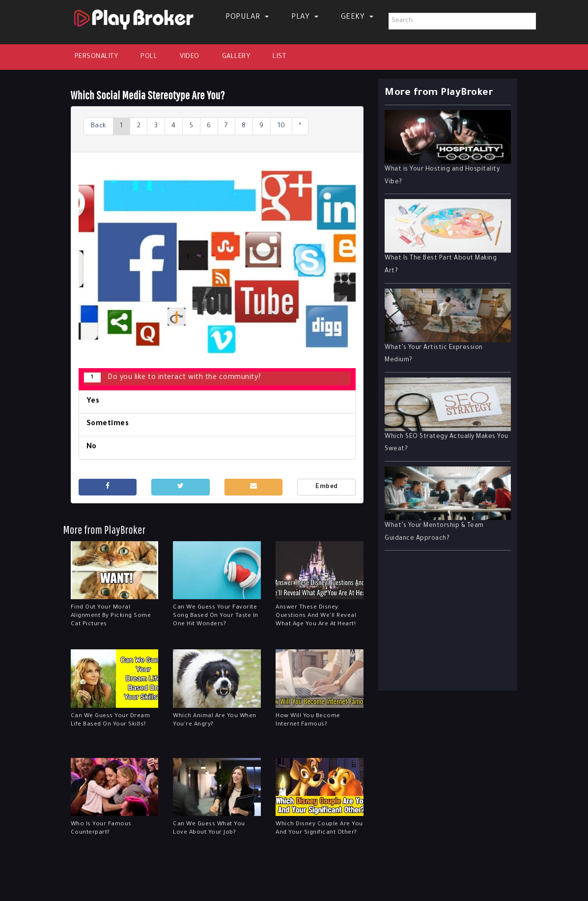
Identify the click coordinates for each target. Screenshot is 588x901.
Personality (97, 57)
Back (99, 126)
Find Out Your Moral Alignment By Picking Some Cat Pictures (111, 617)
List (279, 57)
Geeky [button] (357, 17)
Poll (149, 57)
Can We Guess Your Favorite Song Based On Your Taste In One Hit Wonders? (216, 617)
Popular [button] (247, 17)
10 (291, 126)
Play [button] (305, 17)
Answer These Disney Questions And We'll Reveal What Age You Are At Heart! (316, 617)
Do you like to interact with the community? (173, 378)
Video (190, 57)
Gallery (236, 57)
